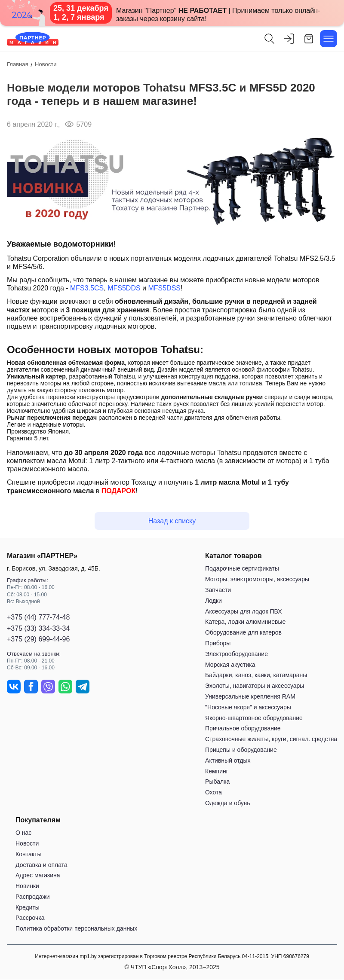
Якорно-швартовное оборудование (254, 718)
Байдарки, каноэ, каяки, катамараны (256, 675)
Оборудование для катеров (243, 633)
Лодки (213, 601)
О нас (23, 833)
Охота (213, 792)
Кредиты (28, 907)
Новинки (27, 886)
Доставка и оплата (41, 865)
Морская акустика (230, 665)
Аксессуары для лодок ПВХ (243, 611)
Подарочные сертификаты (242, 569)
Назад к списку (172, 521)
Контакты (28, 854)
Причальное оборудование (243, 729)
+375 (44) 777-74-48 (38, 618)
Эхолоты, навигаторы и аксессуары (255, 686)
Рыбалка (217, 782)
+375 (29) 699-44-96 (38, 639)
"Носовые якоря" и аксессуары (248, 707)
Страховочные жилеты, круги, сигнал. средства (271, 739)
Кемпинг (217, 771)
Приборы (218, 643)
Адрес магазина (38, 876)
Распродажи (33, 897)
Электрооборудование (236, 654)
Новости (27, 843)
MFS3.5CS (87, 288)
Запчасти (218, 590)
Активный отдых (228, 760)
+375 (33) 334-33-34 (38, 628)
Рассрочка (30, 918)
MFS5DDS (124, 288)
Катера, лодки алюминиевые (245, 622)
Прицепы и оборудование (241, 750)
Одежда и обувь (228, 803)
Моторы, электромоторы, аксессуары (257, 580)
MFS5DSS (164, 288)
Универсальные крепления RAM (250, 696)
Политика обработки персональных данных (76, 929)
